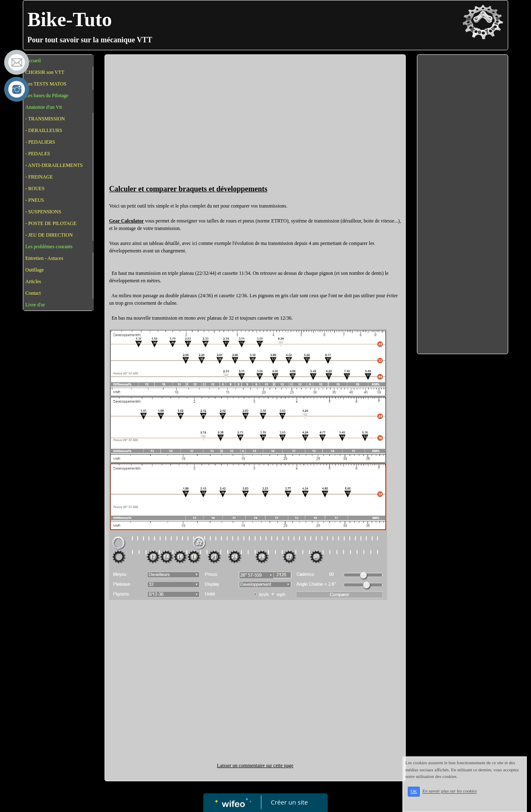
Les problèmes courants (49, 247)
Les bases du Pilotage (47, 95)
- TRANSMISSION (45, 119)
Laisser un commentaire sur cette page (255, 766)
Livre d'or (35, 305)
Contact (33, 293)
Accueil (33, 61)
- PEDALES (38, 154)
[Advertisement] (255, 121)
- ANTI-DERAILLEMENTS (54, 165)
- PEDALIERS (40, 142)
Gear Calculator (126, 221)
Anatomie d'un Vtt (44, 107)
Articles (33, 281)
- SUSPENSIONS (43, 212)
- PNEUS (35, 200)
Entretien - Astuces (44, 258)
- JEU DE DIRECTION (49, 235)
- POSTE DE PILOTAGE (51, 223)
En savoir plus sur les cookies (449, 791)
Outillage (35, 270)
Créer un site (289, 802)
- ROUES (35, 188)
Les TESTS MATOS (46, 84)
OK (414, 791)
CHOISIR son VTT (45, 72)
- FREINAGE (39, 177)
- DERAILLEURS (44, 130)
